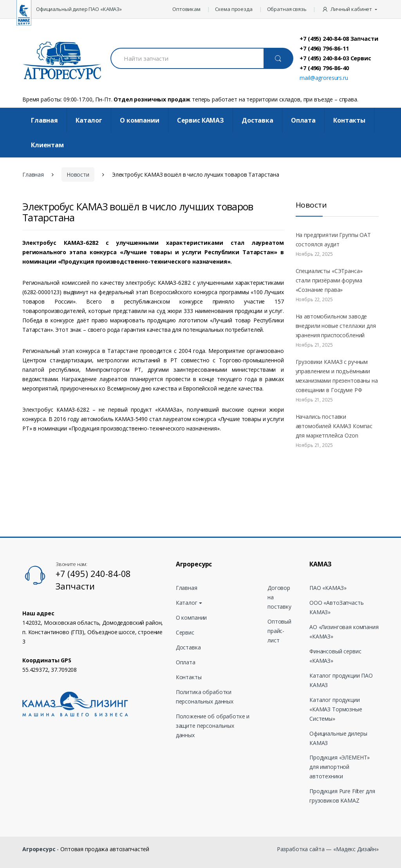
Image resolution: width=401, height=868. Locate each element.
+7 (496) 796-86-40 (324, 68)
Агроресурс (39, 849)
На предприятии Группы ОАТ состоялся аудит (333, 240)
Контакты (349, 120)
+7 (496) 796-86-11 (324, 48)
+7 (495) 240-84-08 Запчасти (339, 38)
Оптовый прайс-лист (279, 631)
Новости (78, 175)
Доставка (257, 120)
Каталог (89, 120)
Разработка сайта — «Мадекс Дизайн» (328, 849)
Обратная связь (287, 9)
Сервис (185, 632)
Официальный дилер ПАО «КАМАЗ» (79, 9)
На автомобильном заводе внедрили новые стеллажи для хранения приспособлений (336, 326)
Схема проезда (234, 9)
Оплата (303, 120)
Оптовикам (186, 9)
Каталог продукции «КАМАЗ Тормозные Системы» (336, 709)
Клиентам (47, 145)
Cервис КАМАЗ (200, 120)
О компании (140, 120)
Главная (44, 120)
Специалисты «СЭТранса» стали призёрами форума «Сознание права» (329, 280)
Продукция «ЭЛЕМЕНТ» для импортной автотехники (340, 767)
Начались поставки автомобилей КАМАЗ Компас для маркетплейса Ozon (334, 426)
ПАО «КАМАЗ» (328, 588)
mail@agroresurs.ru (324, 78)
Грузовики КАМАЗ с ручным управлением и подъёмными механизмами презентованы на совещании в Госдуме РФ (337, 376)
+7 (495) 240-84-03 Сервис (335, 58)
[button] (350, 9)
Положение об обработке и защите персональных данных (213, 726)
